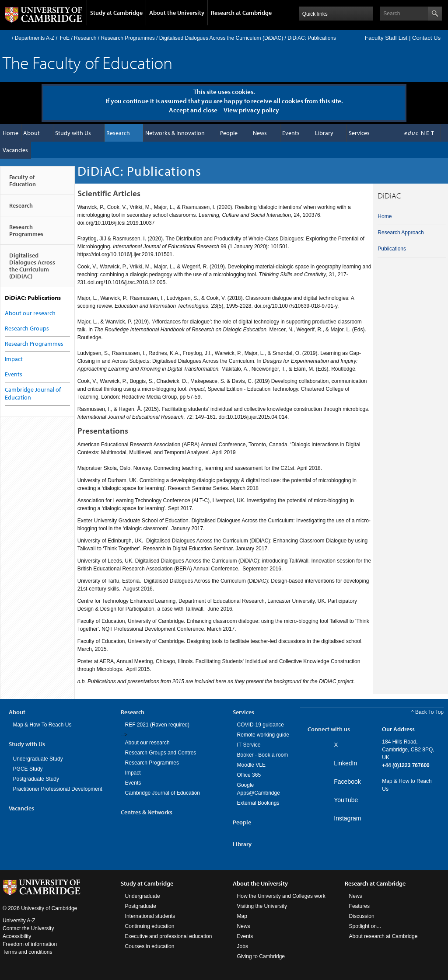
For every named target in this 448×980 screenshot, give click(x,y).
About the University (177, 13)
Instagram (347, 818)
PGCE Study (28, 769)
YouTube (346, 800)
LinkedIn (345, 763)
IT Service (249, 745)
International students (150, 916)
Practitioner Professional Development (58, 789)
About (31, 133)
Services (359, 133)
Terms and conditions (27, 952)
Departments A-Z (35, 38)
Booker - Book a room (263, 755)
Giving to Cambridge (261, 956)
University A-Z (19, 921)
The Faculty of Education (87, 62)
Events (291, 133)
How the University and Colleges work (281, 896)
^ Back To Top (427, 712)
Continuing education (150, 926)
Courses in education (150, 946)
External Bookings (258, 803)
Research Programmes (128, 38)
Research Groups (27, 328)
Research (85, 38)
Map (242, 916)
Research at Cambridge (241, 13)
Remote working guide (263, 735)
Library (324, 133)
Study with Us (73, 133)
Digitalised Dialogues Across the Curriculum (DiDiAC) (221, 38)
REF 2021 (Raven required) (157, 725)
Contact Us (426, 38)
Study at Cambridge (116, 13)
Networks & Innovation (175, 133)
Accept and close (193, 110)
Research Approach (401, 233)
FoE (65, 38)
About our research (30, 313)
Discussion (362, 916)
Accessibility (17, 936)
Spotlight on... (365, 926)
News (260, 133)
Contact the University (28, 928)
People (229, 133)
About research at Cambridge (383, 936)
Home (6, 38)
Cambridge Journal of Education (163, 793)
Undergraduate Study (38, 759)
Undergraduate (143, 896)
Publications (392, 249)
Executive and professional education (169, 936)
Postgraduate (141, 906)
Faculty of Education (23, 184)
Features (359, 906)
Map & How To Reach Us (42, 725)
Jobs (243, 946)
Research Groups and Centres (161, 753)
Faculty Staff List (386, 38)
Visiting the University (262, 906)
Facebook (347, 782)
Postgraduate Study (36, 779)
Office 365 (249, 775)
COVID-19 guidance (261, 725)
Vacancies (15, 150)
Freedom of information (30, 944)
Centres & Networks (147, 812)
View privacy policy (251, 110)
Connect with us (329, 729)
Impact (14, 359)
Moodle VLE (251, 765)
